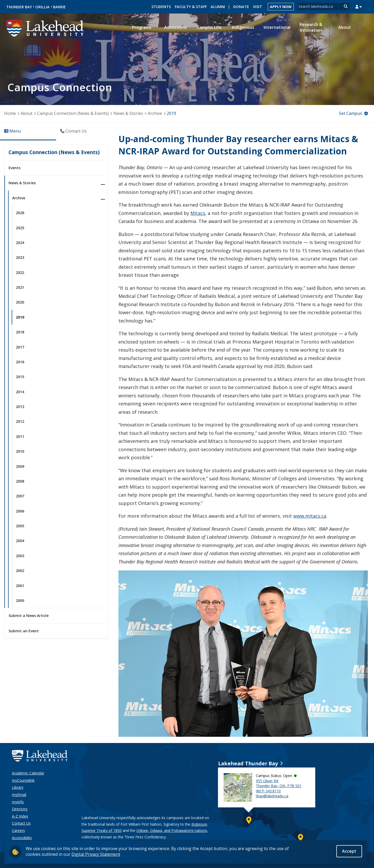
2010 (20, 451)
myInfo (18, 802)
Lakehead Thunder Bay (248, 763)
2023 (20, 257)
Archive (155, 113)
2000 (20, 600)
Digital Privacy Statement (96, 854)
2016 (20, 362)
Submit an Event (24, 631)
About (26, 113)
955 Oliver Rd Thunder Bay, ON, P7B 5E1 (279, 783)
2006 (20, 511)
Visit (258, 7)
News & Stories (128, 113)
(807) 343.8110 (268, 791)
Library (18, 787)
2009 (20, 466)
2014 (20, 392)
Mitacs (198, 213)
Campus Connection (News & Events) (73, 113)
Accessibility (22, 838)
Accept (349, 852)
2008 (20, 481)
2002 (20, 571)
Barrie (59, 7)
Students (161, 7)
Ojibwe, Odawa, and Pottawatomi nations (172, 830)
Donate (241, 7)
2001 (20, 586)
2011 (20, 436)
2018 (20, 332)
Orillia (42, 7)
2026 (20, 213)
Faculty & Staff (191, 7)
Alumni (218, 7)
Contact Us (21, 823)
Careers (18, 830)
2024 (20, 243)
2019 (171, 113)
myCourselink (23, 780)
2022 (20, 272)
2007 (20, 496)
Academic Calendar (28, 773)
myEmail (19, 795)
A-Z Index (20, 816)
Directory (20, 809)
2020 (20, 302)
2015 (20, 377)
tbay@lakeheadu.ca (272, 796)
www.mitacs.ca (310, 516)
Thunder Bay (19, 7)
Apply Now (281, 7)
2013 (20, 407)
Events (15, 168)
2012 (20, 421)
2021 (20, 287)
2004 (20, 541)
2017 (20, 347)
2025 (20, 228)
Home (10, 113)
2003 (20, 556)
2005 (20, 526)
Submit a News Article (29, 616)
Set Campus (350, 113)
